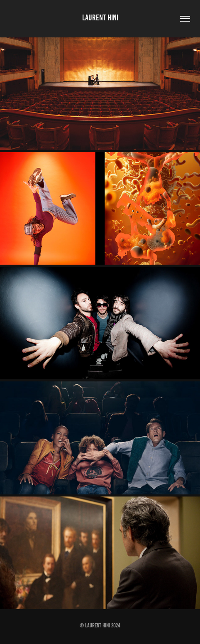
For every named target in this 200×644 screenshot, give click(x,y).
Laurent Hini (100, 17)
